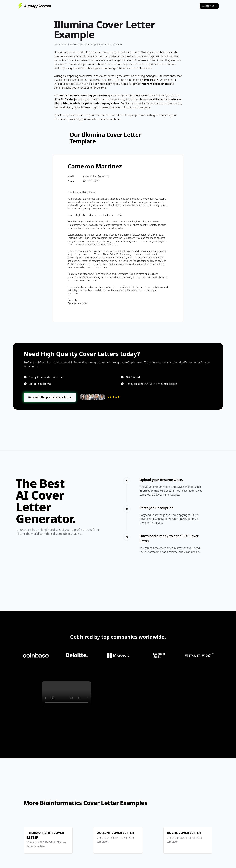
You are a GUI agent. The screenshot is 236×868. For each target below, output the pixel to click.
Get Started (209, 6)
